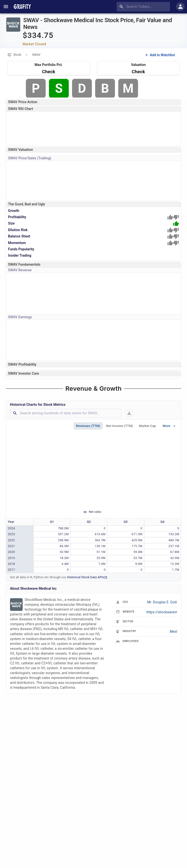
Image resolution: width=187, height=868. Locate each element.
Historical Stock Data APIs (87, 577)
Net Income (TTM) (120, 426)
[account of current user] (6, 7)
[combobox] (144, 7)
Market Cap (148, 426)
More (169, 426)
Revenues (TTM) (88, 426)
